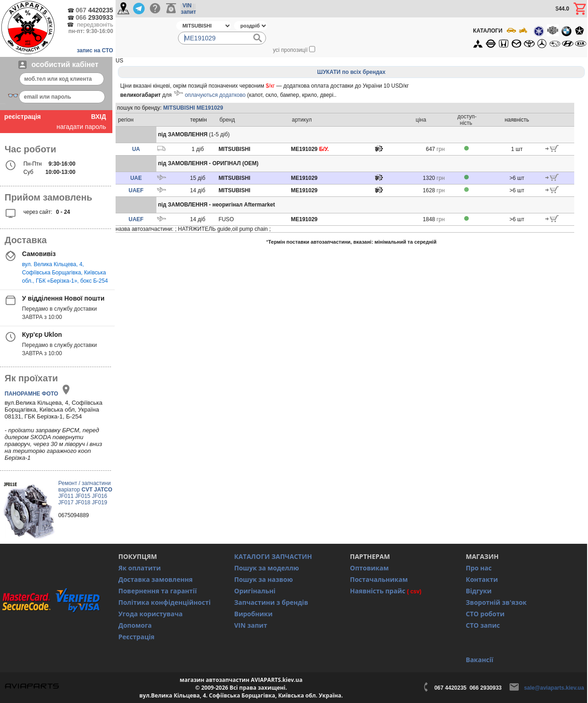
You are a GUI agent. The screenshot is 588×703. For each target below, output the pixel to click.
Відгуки (479, 591)
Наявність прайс (378, 591)
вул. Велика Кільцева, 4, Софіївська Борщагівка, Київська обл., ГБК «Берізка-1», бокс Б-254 (65, 273)
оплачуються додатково (215, 95)
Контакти (482, 579)
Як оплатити (140, 568)
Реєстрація (136, 637)
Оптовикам (369, 568)
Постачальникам (379, 579)
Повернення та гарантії (158, 591)
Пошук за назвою (264, 579)
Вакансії (480, 660)
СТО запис (483, 625)
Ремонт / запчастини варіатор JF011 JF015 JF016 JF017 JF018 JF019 (85, 493)
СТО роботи (485, 614)
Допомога (135, 625)
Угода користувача (150, 614)
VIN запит (251, 625)
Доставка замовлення (155, 579)
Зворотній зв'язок (496, 602)
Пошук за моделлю (267, 568)
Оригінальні (255, 591)
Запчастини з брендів (271, 602)
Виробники (254, 614)
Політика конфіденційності (164, 602)
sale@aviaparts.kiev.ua (554, 688)
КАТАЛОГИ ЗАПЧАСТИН (273, 556)
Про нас (479, 568)
